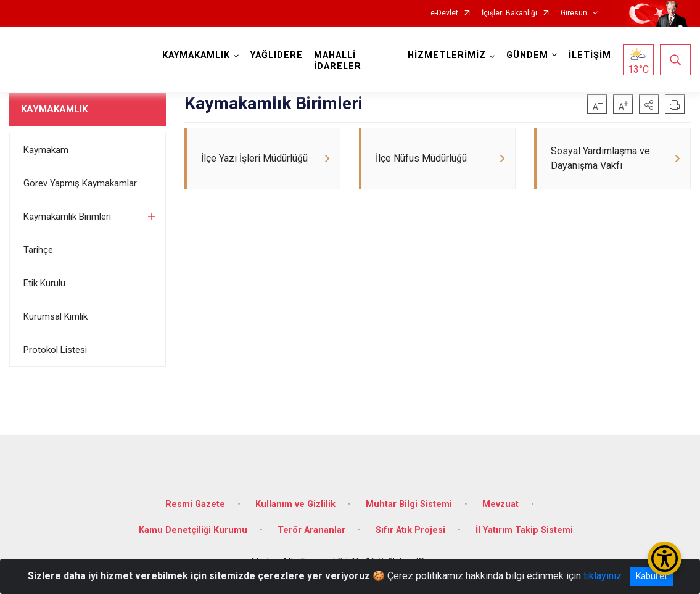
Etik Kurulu (44, 283)
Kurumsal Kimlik (56, 316)
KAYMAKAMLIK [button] (196, 55)
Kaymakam (46, 150)
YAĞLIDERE (277, 55)
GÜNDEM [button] (527, 55)
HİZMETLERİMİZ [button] (447, 55)
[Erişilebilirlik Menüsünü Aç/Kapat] (665, 559)
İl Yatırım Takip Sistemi (524, 530)
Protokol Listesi (55, 350)
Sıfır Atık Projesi (410, 530)
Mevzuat (500, 504)
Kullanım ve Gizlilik (295, 504)
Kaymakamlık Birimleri (67, 217)
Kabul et (652, 576)
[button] (649, 104)
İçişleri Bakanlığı (509, 13)
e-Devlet (444, 13)
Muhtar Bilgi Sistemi (409, 504)
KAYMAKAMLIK (54, 109)
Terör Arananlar (311, 530)
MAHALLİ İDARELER (338, 61)
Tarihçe (38, 250)
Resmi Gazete (195, 504)
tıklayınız (603, 576)
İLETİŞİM (590, 55)
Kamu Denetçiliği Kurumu (193, 530)
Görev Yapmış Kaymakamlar (80, 183)
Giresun (574, 13)
